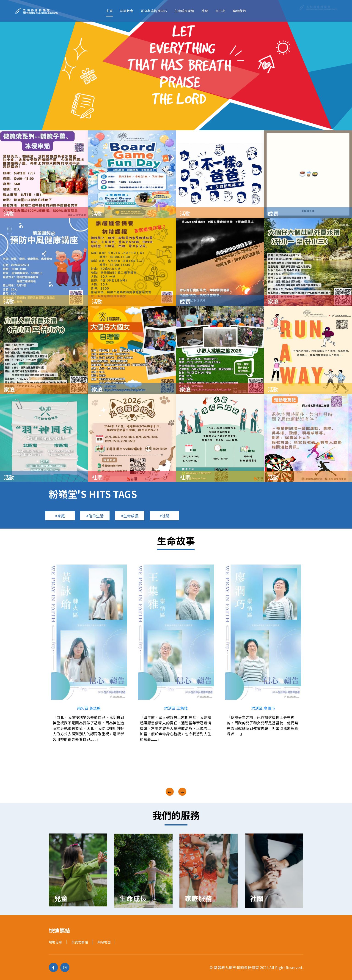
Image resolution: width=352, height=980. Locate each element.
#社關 (164, 516)
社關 (205, 11)
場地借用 (55, 942)
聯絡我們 (239, 11)
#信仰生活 (95, 516)
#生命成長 (130, 516)
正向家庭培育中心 (154, 11)
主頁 (109, 11)
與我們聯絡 (80, 942)
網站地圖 (104, 942)
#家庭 (60, 516)
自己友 (220, 11)
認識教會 (127, 11)
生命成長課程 (184, 11)
